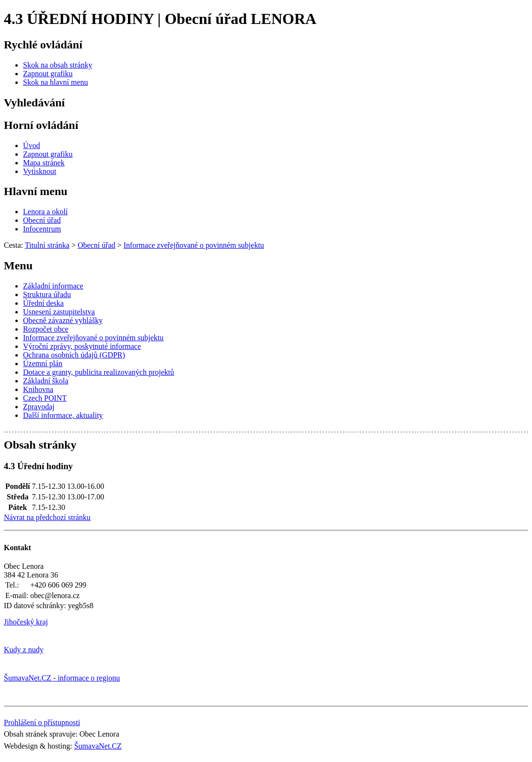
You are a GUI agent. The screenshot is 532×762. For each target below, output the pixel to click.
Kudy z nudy (24, 650)
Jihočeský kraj (26, 622)
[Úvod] (32, 145)
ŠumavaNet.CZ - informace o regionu (62, 678)
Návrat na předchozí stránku (47, 517)
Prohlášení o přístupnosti (42, 722)
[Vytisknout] (40, 171)
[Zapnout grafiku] (48, 74)
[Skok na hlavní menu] (56, 82)
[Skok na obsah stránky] (58, 65)
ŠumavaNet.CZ (98, 746)
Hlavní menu (36, 191)
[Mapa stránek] (44, 163)
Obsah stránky (40, 445)
